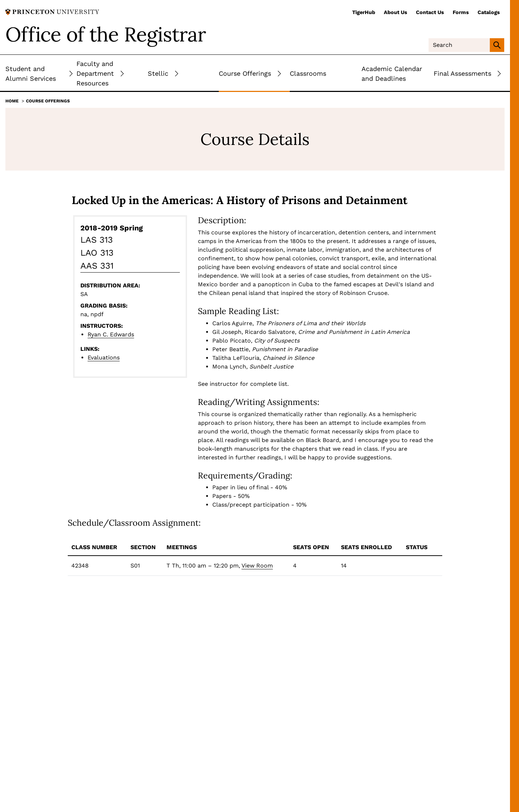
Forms (461, 12)
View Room (257, 566)
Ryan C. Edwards (111, 334)
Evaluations (104, 358)
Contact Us (430, 12)
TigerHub (364, 12)
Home (12, 101)
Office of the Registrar (106, 34)
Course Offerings (48, 101)
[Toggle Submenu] (71, 73)
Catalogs (489, 12)
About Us (396, 12)
